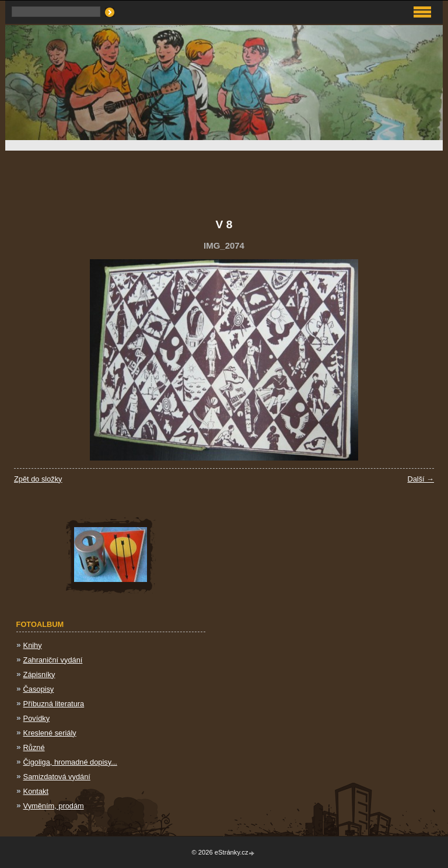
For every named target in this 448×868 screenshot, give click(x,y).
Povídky (37, 718)
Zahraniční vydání (53, 660)
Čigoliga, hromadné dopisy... (70, 762)
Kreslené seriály (50, 733)
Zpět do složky (38, 479)
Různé (34, 747)
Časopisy (39, 689)
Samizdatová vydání (57, 777)
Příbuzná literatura (54, 704)
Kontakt (36, 791)
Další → (421, 479)
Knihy (33, 645)
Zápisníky (39, 674)
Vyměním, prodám (54, 806)
